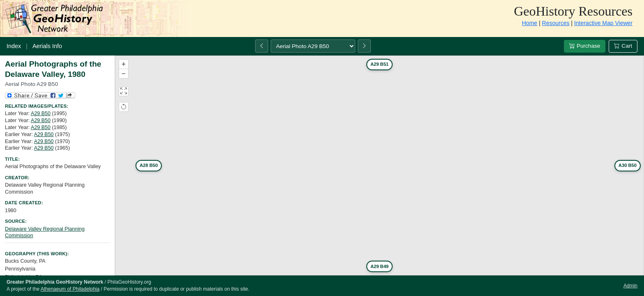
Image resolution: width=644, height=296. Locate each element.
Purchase (585, 46)
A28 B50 (149, 165)
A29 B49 (379, 266)
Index (14, 46)
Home (530, 23)
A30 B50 (628, 165)
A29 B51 (379, 64)
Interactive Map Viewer (603, 23)
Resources (556, 23)
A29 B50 (41, 113)
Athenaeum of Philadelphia (70, 289)
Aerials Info (47, 46)
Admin (630, 286)
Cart (623, 46)
